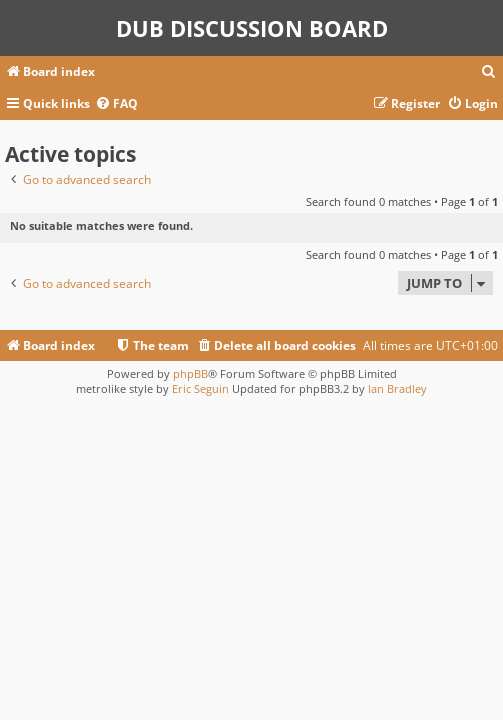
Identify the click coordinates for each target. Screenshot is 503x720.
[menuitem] (489, 72)
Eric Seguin (200, 388)
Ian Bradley (397, 388)
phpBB (190, 373)
